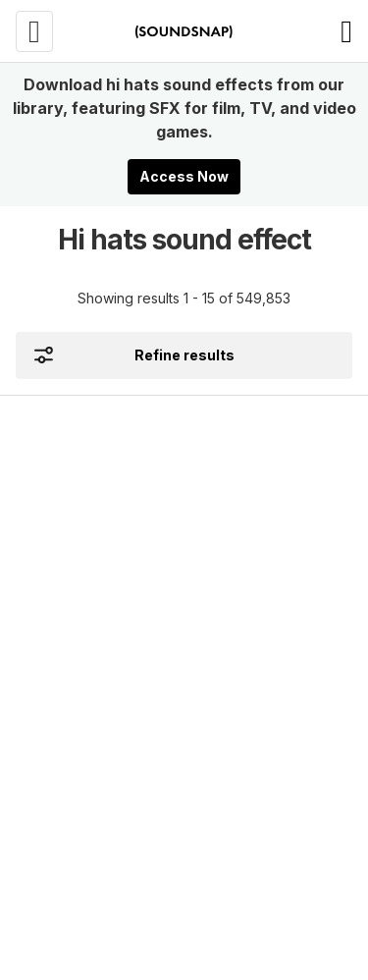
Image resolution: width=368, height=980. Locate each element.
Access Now (184, 176)
